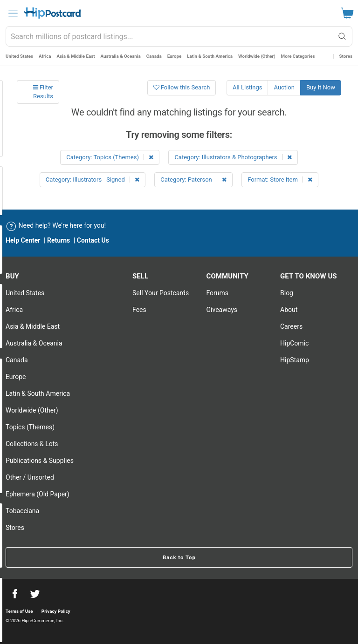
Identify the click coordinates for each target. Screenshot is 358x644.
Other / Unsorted (30, 477)
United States (19, 56)
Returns (59, 240)
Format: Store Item (280, 180)
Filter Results (43, 92)
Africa (45, 56)
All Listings (248, 87)
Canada (154, 56)
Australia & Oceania (121, 56)
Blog (287, 293)
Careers (291, 326)
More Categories (298, 56)
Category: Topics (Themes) (110, 157)
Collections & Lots (32, 444)
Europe (175, 56)
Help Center (23, 240)
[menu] (13, 13)
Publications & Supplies (40, 461)
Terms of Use (19, 611)
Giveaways (222, 310)
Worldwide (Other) (257, 56)
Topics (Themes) (30, 427)
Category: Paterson (193, 180)
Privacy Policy (56, 611)
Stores (346, 56)
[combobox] (179, 36)
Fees (139, 310)
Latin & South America (210, 56)
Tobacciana (22, 511)
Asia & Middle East (76, 56)
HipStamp (295, 360)
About (289, 310)
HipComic (294, 343)
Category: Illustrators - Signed (93, 180)
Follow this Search (182, 87)
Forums (218, 293)
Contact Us (93, 240)
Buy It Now (321, 87)
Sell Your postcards (161, 293)
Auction (284, 87)
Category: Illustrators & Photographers (233, 157)
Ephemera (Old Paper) (38, 494)
